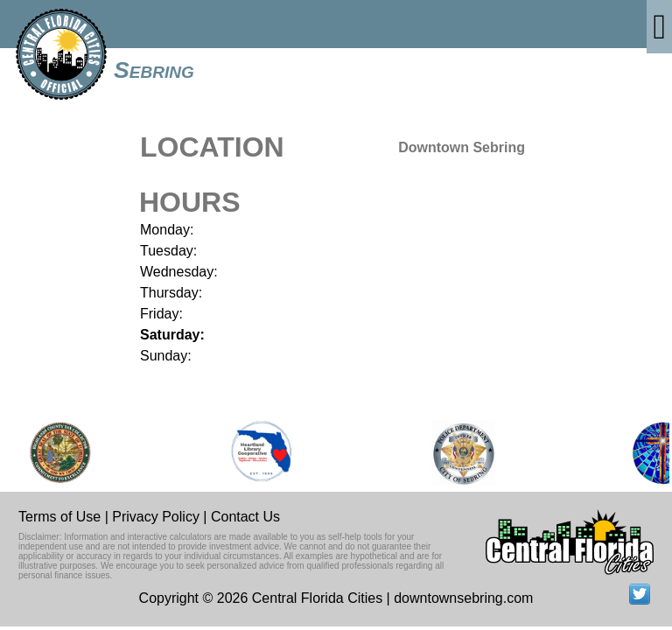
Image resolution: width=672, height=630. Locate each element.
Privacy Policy (156, 517)
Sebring (154, 70)
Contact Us (245, 517)
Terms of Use (59, 517)
